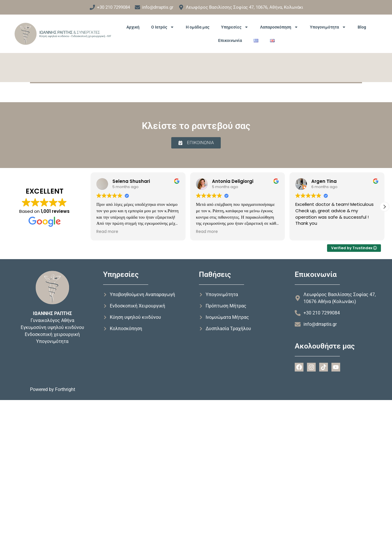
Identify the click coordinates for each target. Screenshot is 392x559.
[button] (384, 207)
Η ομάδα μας (198, 27)
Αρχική (133, 27)
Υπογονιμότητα (328, 27)
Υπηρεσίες (235, 27)
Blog (362, 27)
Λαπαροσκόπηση (279, 27)
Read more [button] (107, 232)
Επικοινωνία (230, 40)
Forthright (65, 389)
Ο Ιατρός (163, 27)
